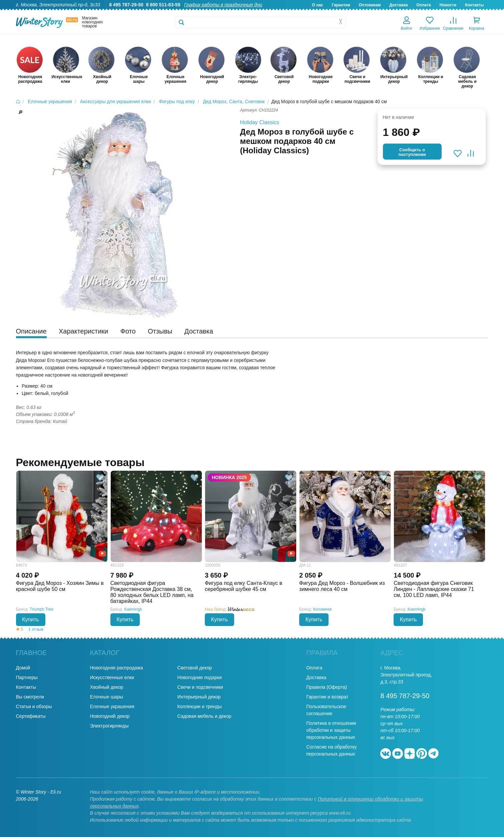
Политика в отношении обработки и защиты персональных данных (331, 730)
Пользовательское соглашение (326, 710)
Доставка (398, 5)
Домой (23, 668)
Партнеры (27, 677)
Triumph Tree (42, 609)
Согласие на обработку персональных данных (331, 750)
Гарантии (341, 5)
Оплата (423, 5)
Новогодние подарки (200, 677)
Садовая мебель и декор (204, 716)
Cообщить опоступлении (412, 152)
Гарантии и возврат (327, 697)
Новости (448, 5)
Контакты (474, 5)
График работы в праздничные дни (223, 5)
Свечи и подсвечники (200, 687)
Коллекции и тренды (200, 706)
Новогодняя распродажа (117, 668)
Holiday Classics (260, 122)
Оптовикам (370, 5)
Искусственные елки (112, 677)
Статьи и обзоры (34, 706)
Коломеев (322, 609)
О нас (317, 5)
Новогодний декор (110, 716)
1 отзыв (36, 629)
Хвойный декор (107, 687)
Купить (31, 619)
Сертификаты (31, 716)
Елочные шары (107, 697)
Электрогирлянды (109, 726)
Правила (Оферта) (327, 687)
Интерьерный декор (199, 697)
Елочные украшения (112, 706)
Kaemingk (133, 609)
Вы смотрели (30, 697)
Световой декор (195, 668)
